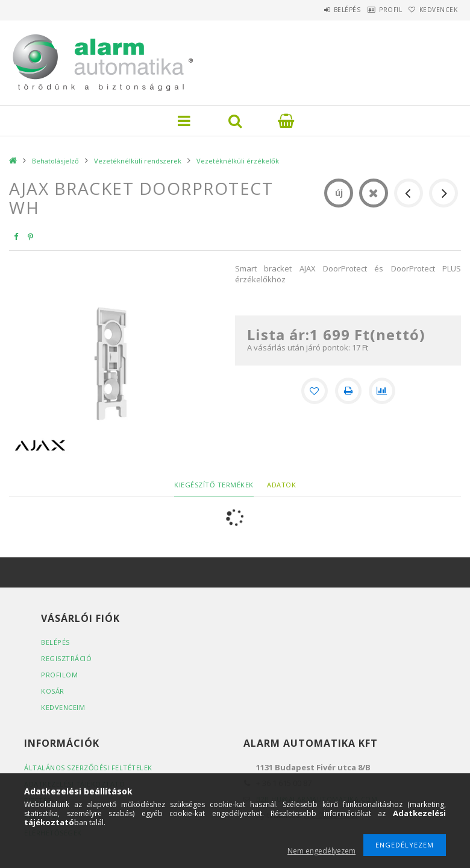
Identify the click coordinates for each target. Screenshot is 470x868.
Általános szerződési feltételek (88, 768)
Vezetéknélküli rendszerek (138, 161)
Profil (374, 10)
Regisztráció (66, 658)
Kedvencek (433, 10)
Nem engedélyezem (321, 851)
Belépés (319, 10)
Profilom (59, 675)
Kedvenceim (63, 707)
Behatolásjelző (55, 161)
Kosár (53, 691)
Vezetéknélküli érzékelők (238, 161)
